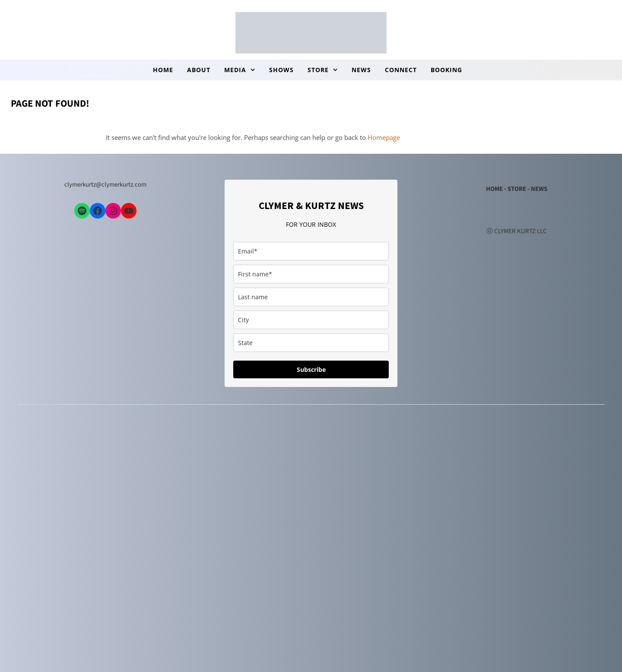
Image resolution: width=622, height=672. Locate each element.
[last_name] (311, 297)
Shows (281, 70)
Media (235, 70)
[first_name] (311, 274)
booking (446, 70)
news (361, 70)
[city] (311, 320)
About (199, 70)
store (318, 70)
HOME (494, 189)
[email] (311, 251)
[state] (311, 343)
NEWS (539, 189)
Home (163, 70)
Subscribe (311, 369)
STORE (517, 189)
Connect (401, 70)
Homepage (384, 137)
